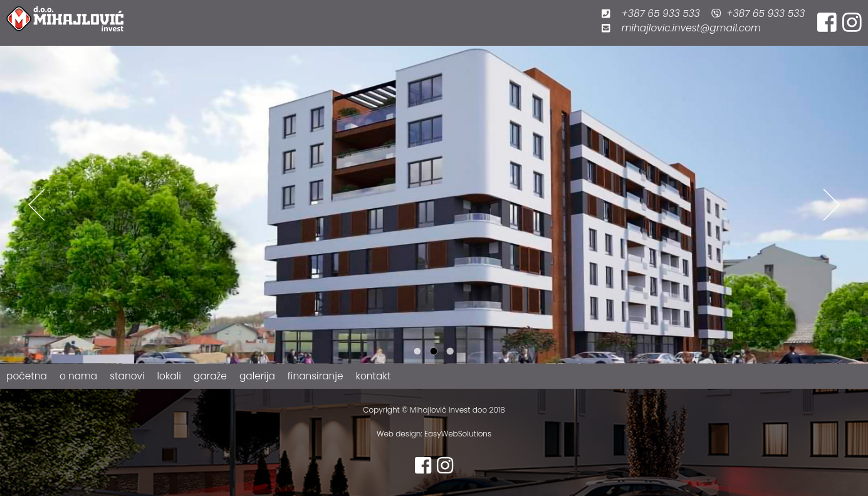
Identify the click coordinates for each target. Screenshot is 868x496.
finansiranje (316, 376)
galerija (257, 376)
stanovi (127, 376)
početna (27, 376)
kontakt (374, 376)
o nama (78, 376)
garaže (210, 376)
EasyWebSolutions (457, 434)
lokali (169, 376)
